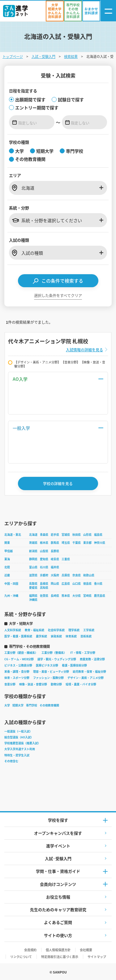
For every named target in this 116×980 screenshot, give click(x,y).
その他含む (11, 761)
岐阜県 (55, 559)
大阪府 (55, 575)
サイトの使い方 (58, 935)
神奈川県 (100, 543)
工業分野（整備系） (54, 653)
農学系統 (41, 636)
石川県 (44, 567)
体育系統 (71, 636)
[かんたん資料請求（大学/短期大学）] (55, 11)
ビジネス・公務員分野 (18, 665)
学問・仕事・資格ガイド (58, 871)
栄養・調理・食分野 (17, 672)
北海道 (33, 535)
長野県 (55, 551)
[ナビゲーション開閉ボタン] (108, 11)
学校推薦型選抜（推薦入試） (22, 743)
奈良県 (77, 575)
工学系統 (89, 630)
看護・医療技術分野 (74, 665)
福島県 (98, 535)
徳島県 (87, 584)
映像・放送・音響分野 (33, 684)
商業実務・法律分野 (92, 659)
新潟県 (33, 551)
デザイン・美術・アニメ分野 (86, 678)
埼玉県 (66, 543)
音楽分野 (10, 684)
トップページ (13, 56)
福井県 (55, 567)
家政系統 (56, 636)
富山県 (33, 567)
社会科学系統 (56, 630)
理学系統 (74, 630)
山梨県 (44, 551)
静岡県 (33, 559)
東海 (7, 559)
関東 (7, 543)
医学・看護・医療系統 (18, 636)
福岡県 (33, 596)
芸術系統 (86, 636)
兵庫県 (66, 575)
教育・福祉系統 (34, 630)
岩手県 (55, 535)
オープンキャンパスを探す (58, 833)
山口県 (77, 584)
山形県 (87, 535)
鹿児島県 (100, 596)
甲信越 (9, 551)
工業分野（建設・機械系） (21, 653)
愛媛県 (33, 588)
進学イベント (58, 846)
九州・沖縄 (11, 596)
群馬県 (55, 543)
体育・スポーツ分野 (17, 678)
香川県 (98, 584)
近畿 (7, 575)
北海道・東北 (13, 535)
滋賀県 (33, 575)
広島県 (66, 584)
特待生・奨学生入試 (17, 755)
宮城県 (66, 535)
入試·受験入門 (58, 858)
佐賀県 (44, 596)
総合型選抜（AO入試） (19, 737)
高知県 (44, 588)
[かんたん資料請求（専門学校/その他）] (73, 11)
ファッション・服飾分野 (48, 678)
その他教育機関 (49, 705)
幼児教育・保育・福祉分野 (89, 672)
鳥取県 (33, 584)
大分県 (77, 596)
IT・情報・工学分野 (83, 653)
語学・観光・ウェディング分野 (57, 659)
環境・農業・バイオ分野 (81, 684)
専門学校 (32, 705)
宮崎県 (87, 596)
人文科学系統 (13, 630)
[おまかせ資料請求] (91, 11)
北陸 (7, 567)
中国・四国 (11, 584)
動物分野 (56, 684)
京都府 (44, 575)
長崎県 (55, 596)
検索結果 (71, 56)
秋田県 (77, 535)
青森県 (44, 535)
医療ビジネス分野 (47, 665)
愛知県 (44, 559)
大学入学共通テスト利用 (20, 749)
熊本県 (66, 596)
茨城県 (33, 543)
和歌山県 (89, 575)
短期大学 (18, 705)
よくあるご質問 (58, 922)
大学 (7, 705)
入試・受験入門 (43, 56)
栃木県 (44, 543)
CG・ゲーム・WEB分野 (19, 659)
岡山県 (55, 584)
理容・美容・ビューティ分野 (51, 672)
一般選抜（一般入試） (18, 731)
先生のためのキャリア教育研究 (58, 910)
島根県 (44, 584)
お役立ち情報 (58, 897)
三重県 (66, 559)
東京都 (87, 543)
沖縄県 (33, 600)
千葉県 (77, 543)
